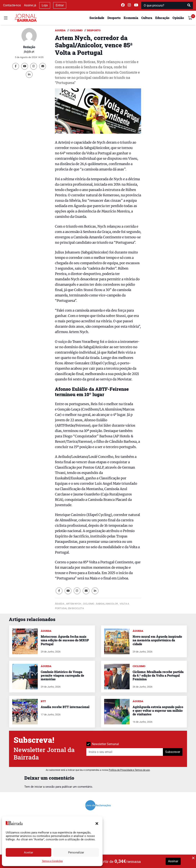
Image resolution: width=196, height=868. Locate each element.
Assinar (173, 861)
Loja (45, 5)
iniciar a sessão (45, 787)
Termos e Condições (52, 861)
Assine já (30, 5)
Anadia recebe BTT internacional (65, 707)
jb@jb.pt (29, 52)
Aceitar (29, 852)
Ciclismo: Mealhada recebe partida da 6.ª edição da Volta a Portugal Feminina (158, 675)
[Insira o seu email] (125, 752)
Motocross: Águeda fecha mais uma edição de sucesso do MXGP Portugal (65, 640)
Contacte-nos (12, 5)
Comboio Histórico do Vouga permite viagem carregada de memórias (62, 675)
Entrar (60, 5)
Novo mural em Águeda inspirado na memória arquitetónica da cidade (157, 640)
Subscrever (173, 752)
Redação (29, 47)
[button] (97, 823)
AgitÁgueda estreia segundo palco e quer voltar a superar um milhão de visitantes (158, 710)
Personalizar (76, 852)
